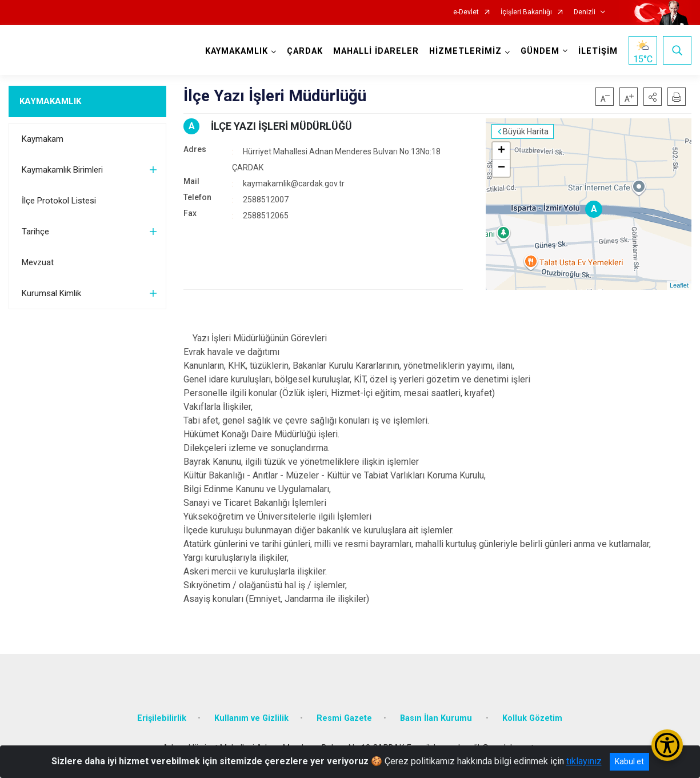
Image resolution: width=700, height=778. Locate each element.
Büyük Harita (526, 131)
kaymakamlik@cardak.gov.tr (294, 183)
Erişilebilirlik (162, 718)
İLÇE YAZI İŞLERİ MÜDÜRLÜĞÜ (281, 126)
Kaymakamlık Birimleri (62, 170)
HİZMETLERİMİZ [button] (465, 51)
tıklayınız (584, 761)
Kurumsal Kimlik (51, 293)
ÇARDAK (305, 51)
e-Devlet (466, 12)
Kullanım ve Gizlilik (251, 718)
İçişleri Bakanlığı (526, 12)
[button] (653, 97)
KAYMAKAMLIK (50, 101)
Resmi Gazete (344, 718)
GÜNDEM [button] (540, 51)
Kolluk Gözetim (532, 718)
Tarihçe (35, 232)
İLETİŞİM (598, 51)
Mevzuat (38, 262)
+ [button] (501, 151)
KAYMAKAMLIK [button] (237, 51)
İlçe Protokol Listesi (59, 201)
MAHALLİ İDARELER (376, 51)
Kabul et (629, 761)
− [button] (501, 168)
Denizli (585, 12)
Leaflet (679, 285)
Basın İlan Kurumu (437, 718)
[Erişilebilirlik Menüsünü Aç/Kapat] (667, 745)
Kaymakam (43, 139)
